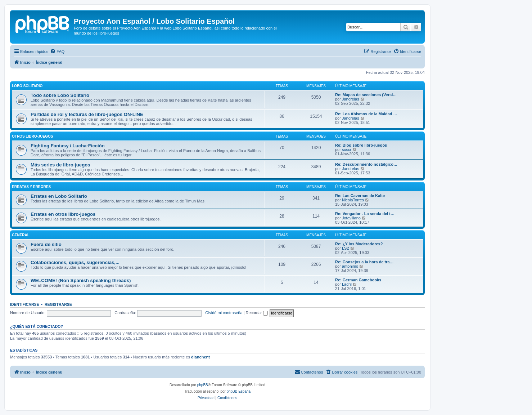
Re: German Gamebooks (358, 280)
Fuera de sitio (46, 244)
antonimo (350, 266)
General (21, 235)
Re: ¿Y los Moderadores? (359, 244)
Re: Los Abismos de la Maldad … (366, 114)
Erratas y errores (31, 187)
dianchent (200, 357)
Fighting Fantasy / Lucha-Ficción (68, 146)
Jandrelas (351, 99)
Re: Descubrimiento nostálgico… (366, 164)
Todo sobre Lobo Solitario (60, 95)
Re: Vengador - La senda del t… (365, 214)
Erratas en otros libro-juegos (63, 214)
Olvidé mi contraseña (224, 313)
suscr (347, 150)
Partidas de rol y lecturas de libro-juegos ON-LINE (87, 114)
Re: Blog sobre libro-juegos (361, 145)
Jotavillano (351, 218)
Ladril (347, 284)
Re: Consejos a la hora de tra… (364, 262)
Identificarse (25, 304)
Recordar (257, 313)
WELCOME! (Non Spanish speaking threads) (81, 280)
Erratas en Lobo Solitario (59, 196)
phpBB (203, 385)
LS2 (346, 248)
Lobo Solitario (27, 86)
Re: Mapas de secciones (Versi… (366, 95)
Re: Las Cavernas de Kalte (360, 196)
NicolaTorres (353, 200)
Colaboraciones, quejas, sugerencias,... (75, 262)
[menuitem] (57, 52)
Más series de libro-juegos (60, 165)
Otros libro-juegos (32, 136)
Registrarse (58, 304)
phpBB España (238, 391)
